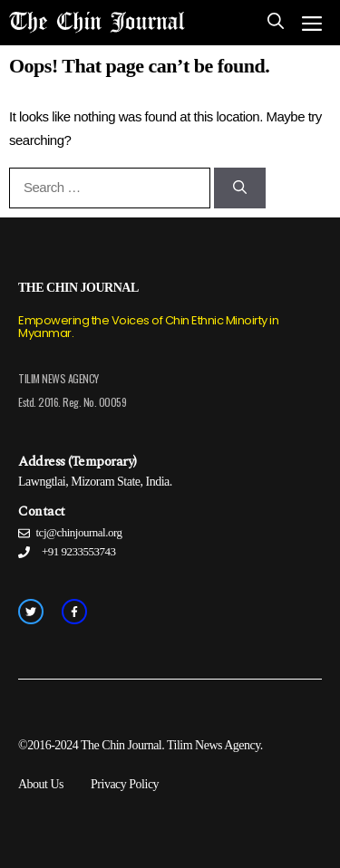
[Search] (240, 188)
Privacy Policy (125, 784)
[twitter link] (31, 612)
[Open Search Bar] (276, 23)
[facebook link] (74, 612)
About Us (41, 784)
